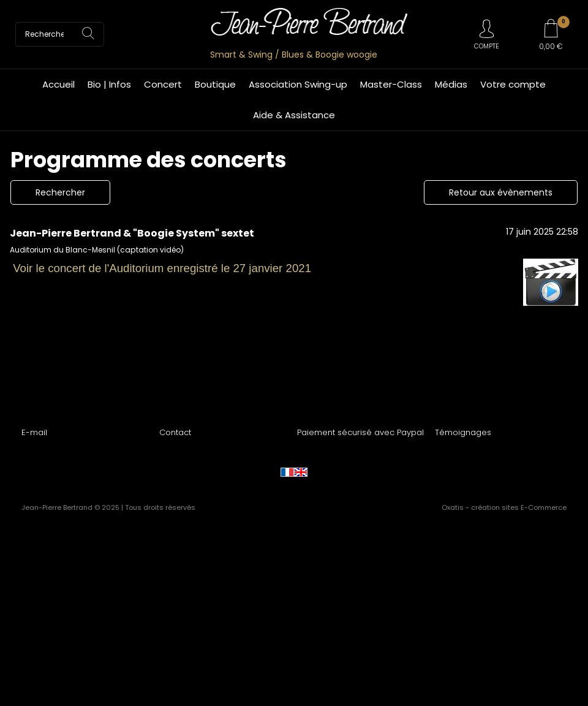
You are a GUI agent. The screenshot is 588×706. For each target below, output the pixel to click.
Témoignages (463, 432)
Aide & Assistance (294, 115)
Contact (175, 432)
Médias (451, 84)
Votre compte (513, 84)
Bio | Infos (109, 84)
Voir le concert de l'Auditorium (88, 268)
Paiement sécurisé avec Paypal (360, 432)
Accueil (58, 84)
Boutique (215, 84)
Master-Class (391, 84)
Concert (163, 84)
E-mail (34, 432)
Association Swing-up (298, 84)
